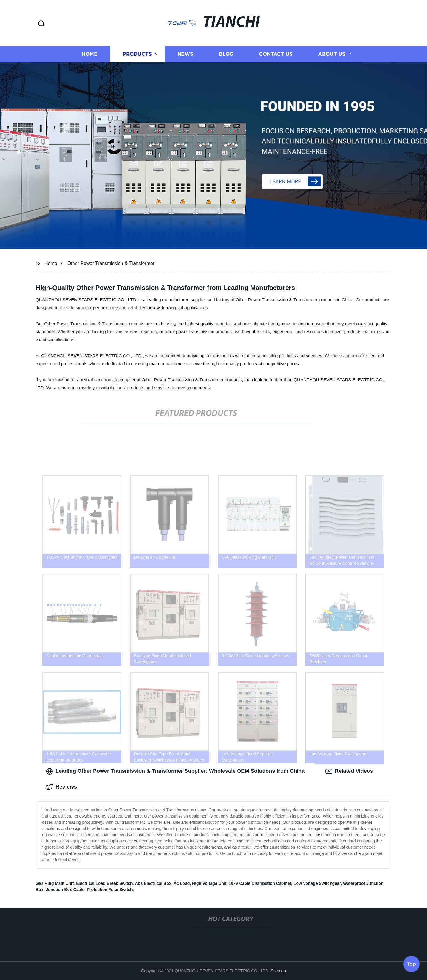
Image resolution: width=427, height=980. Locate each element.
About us (332, 54)
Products (137, 54)
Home (89, 54)
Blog (226, 54)
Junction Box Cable (65, 890)
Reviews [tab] (61, 787)
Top (412, 964)
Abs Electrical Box (153, 883)
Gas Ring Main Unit (55, 883)
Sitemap (278, 971)
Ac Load (182, 883)
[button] (41, 24)
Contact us (276, 54)
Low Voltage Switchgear (317, 883)
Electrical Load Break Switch (104, 883)
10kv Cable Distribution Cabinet (260, 883)
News (185, 54)
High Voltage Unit (209, 883)
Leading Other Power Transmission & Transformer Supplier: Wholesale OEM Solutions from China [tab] (175, 771)
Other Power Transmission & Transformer (111, 263)
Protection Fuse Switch (110, 890)
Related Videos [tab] (349, 771)
